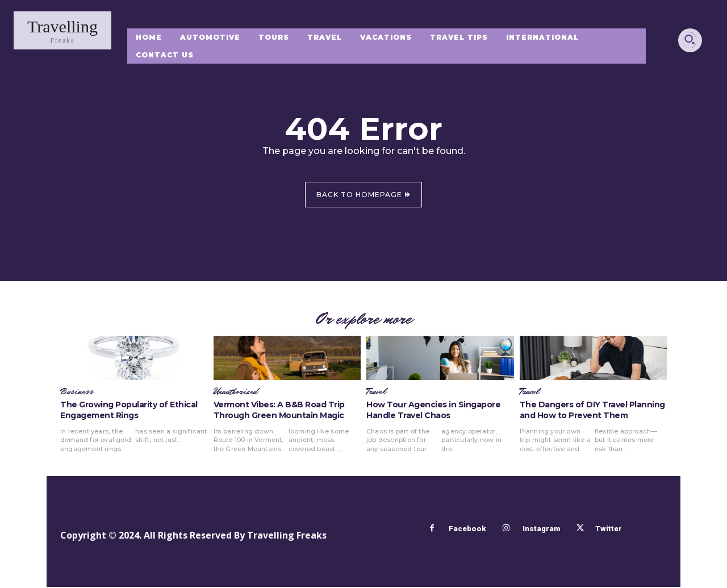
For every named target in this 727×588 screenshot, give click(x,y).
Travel (376, 393)
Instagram (541, 530)
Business (77, 393)
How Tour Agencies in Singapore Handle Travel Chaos (433, 411)
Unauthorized (235, 393)
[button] (690, 39)
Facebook (467, 530)
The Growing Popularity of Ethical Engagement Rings (129, 411)
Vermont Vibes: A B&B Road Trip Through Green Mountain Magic (279, 411)
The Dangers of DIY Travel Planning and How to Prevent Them (592, 411)
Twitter (610, 530)
